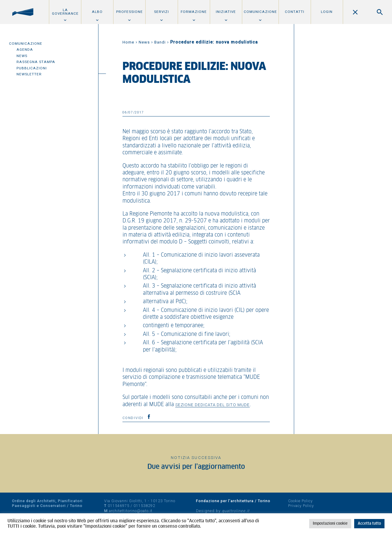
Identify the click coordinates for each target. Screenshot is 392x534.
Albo (97, 12)
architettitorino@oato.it (131, 511)
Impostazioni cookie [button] (330, 524)
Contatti (295, 12)
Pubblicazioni (32, 68)
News (22, 56)
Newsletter (29, 74)
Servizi (161, 12)
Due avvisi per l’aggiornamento (196, 467)
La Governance (65, 12)
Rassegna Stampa (36, 62)
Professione (130, 12)
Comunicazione (260, 12)
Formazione (194, 12)
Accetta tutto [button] (369, 524)
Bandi (160, 42)
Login (327, 12)
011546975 (119, 506)
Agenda (25, 50)
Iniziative (226, 12)
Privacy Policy (301, 506)
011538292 (144, 506)
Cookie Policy (300, 501)
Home (128, 42)
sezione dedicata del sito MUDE (213, 405)
